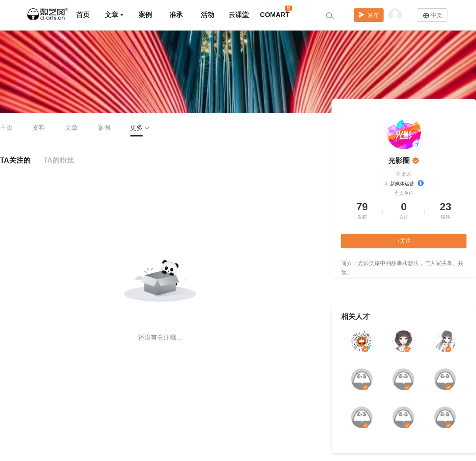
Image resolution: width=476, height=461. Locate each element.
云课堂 (239, 15)
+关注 (404, 241)
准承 (176, 15)
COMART (275, 11)
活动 (207, 15)
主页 (6, 128)
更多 (139, 128)
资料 (39, 128)
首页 (83, 15)
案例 (145, 15)
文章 (114, 15)
